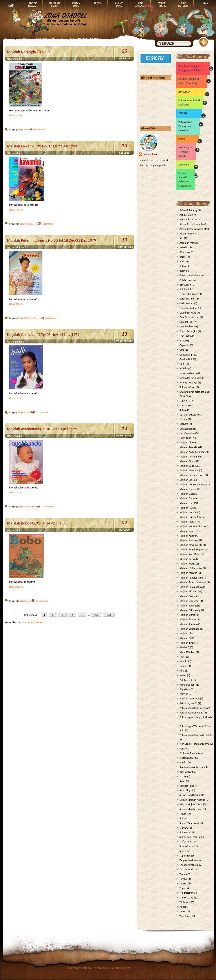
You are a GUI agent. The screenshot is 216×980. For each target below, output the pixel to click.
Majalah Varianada (189, 629)
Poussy (183, 749)
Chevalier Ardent (188, 308)
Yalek (182, 911)
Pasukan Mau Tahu (189, 699)
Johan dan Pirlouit (189, 378)
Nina (182, 671)
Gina (182, 350)
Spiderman (185, 832)
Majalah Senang (188, 606)
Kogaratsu (185, 401)
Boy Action (184, 92)
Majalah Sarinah (188, 596)
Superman (185, 856)
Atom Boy (185, 252)
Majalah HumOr (188, 512)
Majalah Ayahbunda (27, 507)
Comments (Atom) (31, 622)
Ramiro (183, 762)
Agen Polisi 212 (188, 220)
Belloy (183, 266)
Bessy (182, 271)
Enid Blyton (186, 336)
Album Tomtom (188, 234)
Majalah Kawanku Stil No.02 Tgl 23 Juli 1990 (42, 146)
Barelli (183, 257)
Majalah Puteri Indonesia (29, 318)
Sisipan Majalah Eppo (191, 809)
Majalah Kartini (188, 536)
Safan (182, 781)
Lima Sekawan (187, 433)
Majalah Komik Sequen (192, 550)
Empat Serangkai (188, 331)
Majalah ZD (23, 130)
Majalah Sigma (187, 615)
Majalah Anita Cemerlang (193, 452)
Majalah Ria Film (188, 592)
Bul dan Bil (185, 289)
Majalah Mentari (188, 573)
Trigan (183, 888)
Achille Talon (186, 215)
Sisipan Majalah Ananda (192, 800)
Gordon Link (186, 359)
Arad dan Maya (188, 243)
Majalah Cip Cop (188, 480)
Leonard (184, 424)
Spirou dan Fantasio (190, 837)
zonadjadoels (150, 154)
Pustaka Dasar (187, 758)
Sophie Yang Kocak (189, 823)
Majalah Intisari (188, 522)
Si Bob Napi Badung (190, 795)
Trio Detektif (186, 893)
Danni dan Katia (188, 313)
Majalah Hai (186, 503)
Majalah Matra (187, 564)
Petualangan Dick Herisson (194, 708)
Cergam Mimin (187, 299)
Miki (182, 657)
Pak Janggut (186, 680)
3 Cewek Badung (188, 210)
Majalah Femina (188, 489)
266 (96, 615)
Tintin (183, 874)
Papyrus (184, 694)
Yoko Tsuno (185, 916)
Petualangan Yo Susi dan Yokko (196, 735)
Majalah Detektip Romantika (195, 485)
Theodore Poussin (189, 865)
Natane (183, 666)
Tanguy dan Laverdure (191, 860)
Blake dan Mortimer (190, 275)
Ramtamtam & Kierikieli (192, 767)
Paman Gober (187, 685)
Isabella (184, 368)
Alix (181, 238)
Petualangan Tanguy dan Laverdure (185, 126)
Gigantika (184, 345)
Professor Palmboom (191, 753)
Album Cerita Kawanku (192, 224)
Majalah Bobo (24, 601)
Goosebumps (187, 355)
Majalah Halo (187, 508)
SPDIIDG (184, 828)
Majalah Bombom (189, 470)
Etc (181, 341)
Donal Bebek (186, 327)
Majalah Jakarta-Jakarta (192, 526)
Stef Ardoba (186, 842)
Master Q (184, 647)
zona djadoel (104, 968)
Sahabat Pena (187, 786)
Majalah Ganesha (189, 498)
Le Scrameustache (189, 415)
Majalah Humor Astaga (192, 517)
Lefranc (183, 419)
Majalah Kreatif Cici (190, 554)
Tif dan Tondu (187, 869)
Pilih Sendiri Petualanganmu (194, 744)
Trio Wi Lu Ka (186, 898)
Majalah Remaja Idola (191, 587)
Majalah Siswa (187, 619)
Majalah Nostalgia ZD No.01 (29, 52)
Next (109, 615)
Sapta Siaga (186, 790)
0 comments (39, 130)
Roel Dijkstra (186, 772)
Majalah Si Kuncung (190, 610)
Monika (184, 661)
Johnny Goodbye (188, 383)
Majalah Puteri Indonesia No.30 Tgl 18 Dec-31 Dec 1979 (52, 240)
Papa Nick (185, 689)
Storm (182, 139)
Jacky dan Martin (189, 373)
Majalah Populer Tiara (191, 578)
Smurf (183, 814)
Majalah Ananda (188, 447)
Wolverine (185, 902)
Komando (184, 165)
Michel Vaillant (187, 652)
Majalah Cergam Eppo (191, 475)
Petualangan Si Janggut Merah (185, 152)
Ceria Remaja (187, 303)
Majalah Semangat (189, 601)
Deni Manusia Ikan (189, 317)
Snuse (183, 818)
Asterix (183, 247)
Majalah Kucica (188, 559)
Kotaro (183, 410)
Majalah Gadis (25, 412)
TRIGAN (183, 113)
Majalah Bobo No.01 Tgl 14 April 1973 (37, 523)
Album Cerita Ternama (191, 229)
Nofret (183, 675)
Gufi (182, 364)
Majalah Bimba (188, 461)
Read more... (17, 115)
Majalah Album (188, 443)
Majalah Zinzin (187, 643)
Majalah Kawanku (189, 540)
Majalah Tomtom (189, 624)
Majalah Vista (187, 633)
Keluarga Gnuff (187, 387)
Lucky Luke (185, 438)
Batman (184, 261)
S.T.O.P (183, 777)
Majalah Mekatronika (191, 568)
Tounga (183, 884)
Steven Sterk (186, 846)
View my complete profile (152, 165)
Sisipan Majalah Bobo (191, 804)
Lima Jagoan (186, 429)
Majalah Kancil (187, 531)
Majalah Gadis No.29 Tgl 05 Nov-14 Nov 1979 (43, 335)
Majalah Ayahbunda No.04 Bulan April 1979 (42, 429)
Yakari (183, 907)
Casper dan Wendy (189, 294)
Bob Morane (186, 280)
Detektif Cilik (186, 322)
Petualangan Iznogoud (191, 713)
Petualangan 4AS (188, 703)
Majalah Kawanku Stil (28, 224)
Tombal (183, 879)
